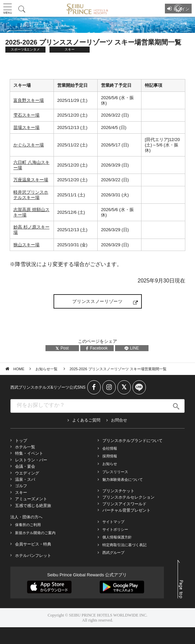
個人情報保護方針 (117, 537)
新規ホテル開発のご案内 (35, 533)
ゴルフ (21, 486)
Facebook (97, 348)
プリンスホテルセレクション (128, 497)
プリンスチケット (118, 491)
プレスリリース (115, 472)
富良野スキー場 (29, 100)
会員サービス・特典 (33, 544)
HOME (19, 369)
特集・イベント (29, 453)
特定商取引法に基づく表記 (124, 545)
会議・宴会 (25, 466)
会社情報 (110, 448)
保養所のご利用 (28, 525)
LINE (132, 348)
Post (62, 348)
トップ (21, 441)
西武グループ (113, 553)
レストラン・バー (31, 460)
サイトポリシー (115, 529)
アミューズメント (31, 499)
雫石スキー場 (26, 115)
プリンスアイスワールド (124, 504)
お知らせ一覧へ (36, 25)
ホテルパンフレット (33, 556)
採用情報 (110, 456)
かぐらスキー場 (29, 145)
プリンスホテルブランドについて (132, 441)
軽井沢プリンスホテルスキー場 (31, 195)
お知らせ (110, 464)
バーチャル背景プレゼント (126, 510)
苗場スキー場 (26, 127)
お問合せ (119, 420)
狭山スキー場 (26, 245)
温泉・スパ (25, 479)
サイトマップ (113, 522)
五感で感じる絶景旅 (33, 506)
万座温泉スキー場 (31, 180)
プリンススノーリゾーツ (97, 301)
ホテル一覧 (25, 447)
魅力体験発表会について (123, 479)
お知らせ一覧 (47, 369)
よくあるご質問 (86, 420)
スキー (21, 493)
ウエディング (27, 473)
